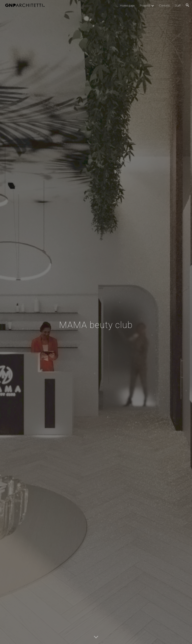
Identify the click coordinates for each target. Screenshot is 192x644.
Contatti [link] (164, 5)
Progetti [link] (145, 5)
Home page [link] (127, 5)
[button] (187, 5)
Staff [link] (178, 5)
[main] (96, 322)
